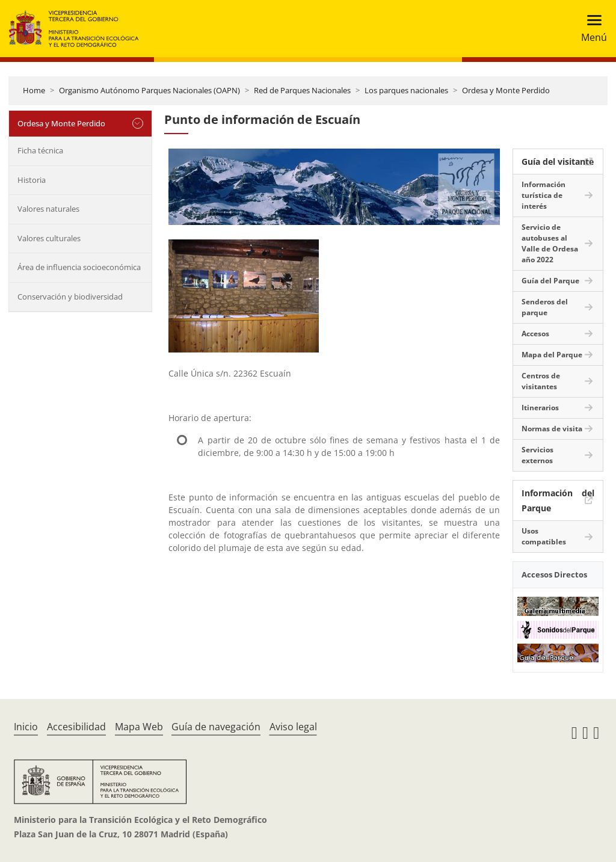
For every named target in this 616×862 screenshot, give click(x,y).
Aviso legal (293, 727)
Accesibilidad (76, 727)
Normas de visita (552, 429)
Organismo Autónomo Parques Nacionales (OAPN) (149, 90)
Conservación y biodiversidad (70, 297)
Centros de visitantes (541, 381)
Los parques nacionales (406, 90)
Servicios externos (537, 455)
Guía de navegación (216, 727)
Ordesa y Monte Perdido (506, 90)
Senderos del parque (545, 307)
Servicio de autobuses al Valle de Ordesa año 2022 (550, 243)
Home (34, 90)
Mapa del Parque (552, 355)
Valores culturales (49, 238)
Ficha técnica (40, 150)
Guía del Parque (550, 281)
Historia (32, 180)
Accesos (535, 334)
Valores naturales (48, 209)
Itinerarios (540, 408)
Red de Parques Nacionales (302, 90)
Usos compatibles (544, 536)
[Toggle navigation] (590, 29)
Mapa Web (139, 727)
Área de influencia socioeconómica (79, 267)
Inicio (26, 727)
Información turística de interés (544, 195)
